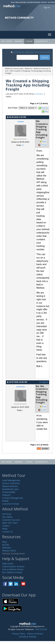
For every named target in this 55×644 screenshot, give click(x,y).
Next (46, 111)
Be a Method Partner (12, 572)
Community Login (20, 52)
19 (23, 145)
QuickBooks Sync (10, 489)
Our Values (7, 517)
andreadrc (39, 94)
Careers (6, 526)
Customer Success (11, 520)
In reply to (44, 382)
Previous (45, 108)
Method (29, 68)
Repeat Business (10, 486)
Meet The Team (10, 523)
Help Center (7, 41)
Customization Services (13, 566)
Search (45, 57)
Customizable (9, 492)
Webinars (19, 41)
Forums (29, 41)
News (5, 529)
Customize (51, 2)
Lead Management (11, 480)
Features (6, 495)
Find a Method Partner (13, 569)
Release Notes (41, 41)
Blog (13, 2)
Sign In (47, 7)
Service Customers (11, 483)
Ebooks (6, 545)
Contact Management (13, 498)
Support (44, 2)
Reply (44, 141)
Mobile (5, 501)
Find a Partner (21, 2)
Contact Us (7, 532)
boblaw (21, 122)
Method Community (14, 68)
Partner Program (33, 2)
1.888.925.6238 (41, 629)
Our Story (7, 514)
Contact (44, 145)
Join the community (41, 52)
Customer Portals (11, 504)
